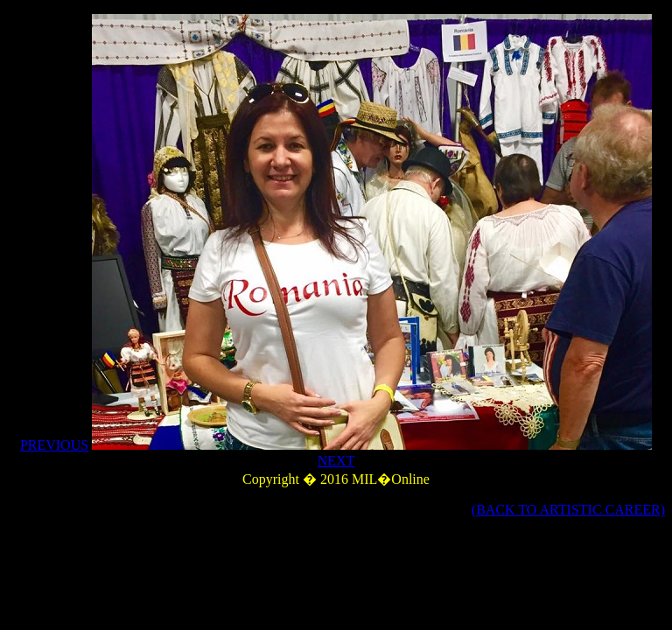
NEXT (336, 461)
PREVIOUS (54, 445)
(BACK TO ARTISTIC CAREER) (568, 510)
